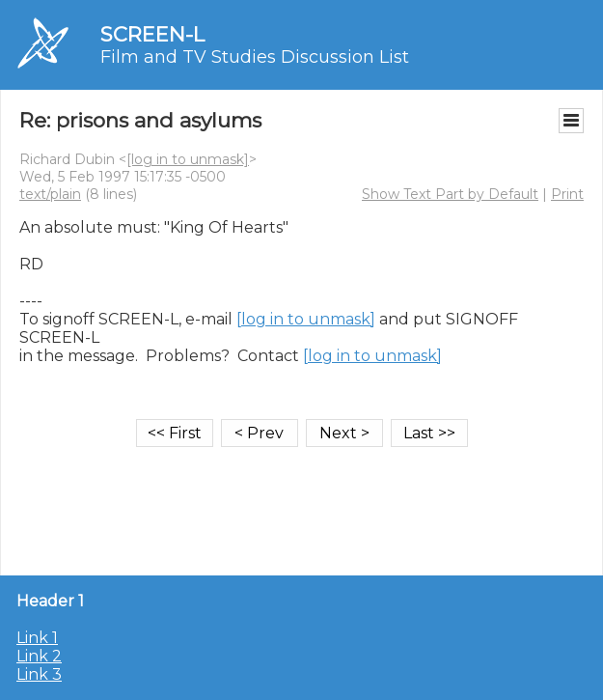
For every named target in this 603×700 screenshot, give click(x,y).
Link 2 (39, 656)
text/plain (50, 194)
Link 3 (39, 674)
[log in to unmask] (188, 159)
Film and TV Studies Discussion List (255, 57)
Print (567, 194)
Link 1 (37, 638)
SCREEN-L (152, 34)
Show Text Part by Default (450, 194)
